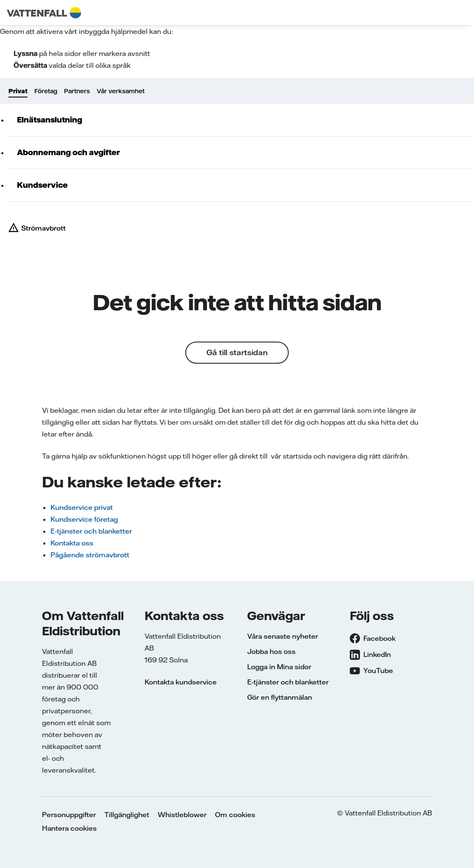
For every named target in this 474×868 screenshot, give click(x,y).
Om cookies (235, 815)
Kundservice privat (82, 507)
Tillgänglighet (127, 815)
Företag (46, 91)
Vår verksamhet (121, 91)
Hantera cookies (69, 828)
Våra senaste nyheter (283, 636)
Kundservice (42, 185)
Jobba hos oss (271, 651)
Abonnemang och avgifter (68, 152)
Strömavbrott (43, 228)
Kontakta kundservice (181, 682)
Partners (77, 91)
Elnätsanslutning (50, 120)
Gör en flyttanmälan (280, 697)
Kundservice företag (84, 519)
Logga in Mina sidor (279, 667)
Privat (18, 91)
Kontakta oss (72, 543)
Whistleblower (182, 815)
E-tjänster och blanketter (91, 531)
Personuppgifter (69, 815)
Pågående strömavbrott (90, 555)
